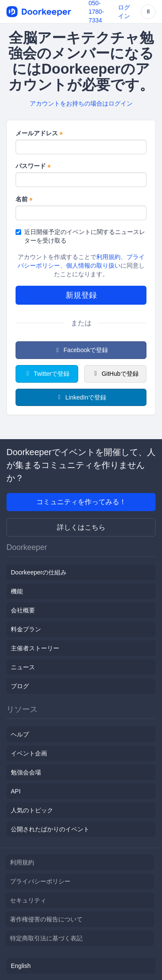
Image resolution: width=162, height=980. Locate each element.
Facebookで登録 (81, 350)
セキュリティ (28, 900)
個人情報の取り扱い (93, 265)
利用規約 (108, 257)
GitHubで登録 (115, 374)
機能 (17, 591)
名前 (24, 200)
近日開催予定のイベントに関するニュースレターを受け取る (80, 236)
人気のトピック (32, 810)
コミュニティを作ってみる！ (81, 502)
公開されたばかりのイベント (50, 829)
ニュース (23, 667)
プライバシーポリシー (40, 881)
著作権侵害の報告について (46, 919)
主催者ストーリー (35, 648)
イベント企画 (29, 753)
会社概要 (23, 610)
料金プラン (26, 629)
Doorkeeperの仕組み (39, 572)
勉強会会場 (26, 772)
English (21, 966)
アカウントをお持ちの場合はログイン (81, 103)
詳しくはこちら (81, 527)
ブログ (20, 686)
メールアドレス (39, 134)
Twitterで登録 (47, 374)
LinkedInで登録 (81, 397)
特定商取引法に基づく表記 (46, 938)
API (16, 791)
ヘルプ (20, 734)
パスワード (33, 166)
